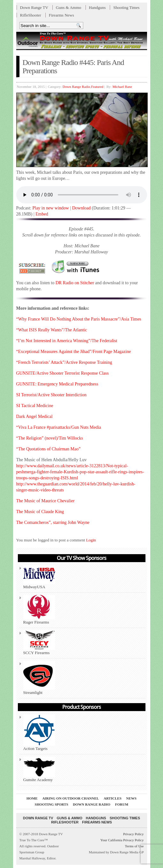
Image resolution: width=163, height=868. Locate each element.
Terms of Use (134, 846)
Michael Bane (122, 87)
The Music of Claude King (40, 512)
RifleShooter (31, 15)
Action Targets (39, 733)
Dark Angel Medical (34, 416)
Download (81, 208)
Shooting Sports (52, 804)
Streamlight (39, 678)
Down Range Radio (76, 87)
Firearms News (61, 15)
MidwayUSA (39, 577)
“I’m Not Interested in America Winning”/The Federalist (67, 341)
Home (32, 798)
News (131, 798)
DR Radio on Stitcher (75, 283)
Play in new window (51, 208)
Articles (113, 798)
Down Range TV (34, 7)
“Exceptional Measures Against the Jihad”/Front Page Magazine (74, 352)
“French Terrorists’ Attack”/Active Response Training (64, 362)
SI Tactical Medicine (35, 406)
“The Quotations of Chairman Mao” (48, 449)
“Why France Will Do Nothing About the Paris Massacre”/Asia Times (79, 319)
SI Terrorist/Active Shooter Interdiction (52, 395)
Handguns (97, 7)
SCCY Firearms (39, 643)
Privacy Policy (133, 834)
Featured (97, 87)
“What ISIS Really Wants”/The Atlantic (52, 330)
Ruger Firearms (39, 610)
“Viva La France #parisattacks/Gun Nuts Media (59, 427)
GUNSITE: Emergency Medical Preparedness (57, 384)
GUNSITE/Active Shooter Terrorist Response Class (63, 373)
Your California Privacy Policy (122, 840)
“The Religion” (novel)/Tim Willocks (50, 438)
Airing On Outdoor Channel (71, 798)
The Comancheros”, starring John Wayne (53, 522)
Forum (122, 804)
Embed (42, 214)
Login (91, 540)
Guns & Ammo (68, 7)
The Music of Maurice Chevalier (46, 501)
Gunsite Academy (39, 769)
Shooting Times (126, 7)
